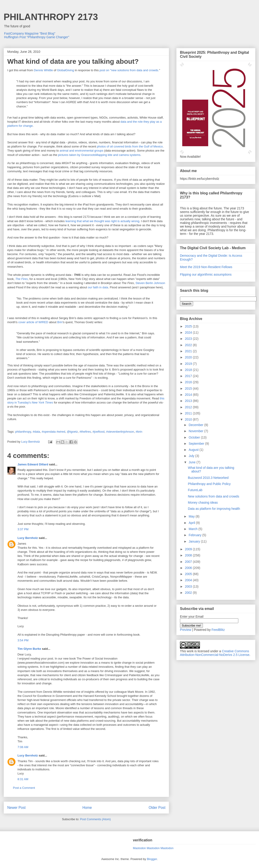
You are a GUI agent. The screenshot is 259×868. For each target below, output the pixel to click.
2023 (189, 339)
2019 (189, 364)
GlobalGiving (65, 70)
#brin (139, 432)
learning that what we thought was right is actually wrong (102, 221)
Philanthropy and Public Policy (209, 484)
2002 (189, 593)
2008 (189, 555)
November (196, 431)
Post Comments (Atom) (95, 819)
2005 (189, 574)
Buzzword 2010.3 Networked (208, 478)
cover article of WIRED (33, 322)
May (192, 516)
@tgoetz (72, 432)
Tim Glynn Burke (29, 649)
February (195, 535)
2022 (189, 345)
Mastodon (139, 848)
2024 (189, 332)
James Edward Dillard (33, 464)
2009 (189, 549)
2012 (189, 407)
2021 (189, 351)
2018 (189, 370)
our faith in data (98, 287)
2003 (189, 586)
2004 (189, 580)
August (194, 450)
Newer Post (16, 808)
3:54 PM (23, 640)
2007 (189, 562)
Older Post (157, 808)
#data (36, 432)
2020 (189, 357)
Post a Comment (24, 788)
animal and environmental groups (82, 151)
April (192, 523)
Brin (60, 322)
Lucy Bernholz (28, 538)
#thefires (85, 432)
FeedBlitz (218, 630)
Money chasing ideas (203, 503)
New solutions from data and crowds (214, 496)
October (195, 437)
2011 (189, 413)
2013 (189, 401)
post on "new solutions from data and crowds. (129, 70)
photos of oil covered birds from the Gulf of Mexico (130, 146)
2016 (189, 382)
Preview (186, 630)
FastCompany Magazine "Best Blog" (30, 33)
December (196, 425)
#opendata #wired (54, 432)
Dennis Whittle (43, 70)
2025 (189, 326)
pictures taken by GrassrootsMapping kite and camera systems (99, 155)
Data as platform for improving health (214, 509)
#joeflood (98, 432)
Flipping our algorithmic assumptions (206, 274)
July (192, 456)
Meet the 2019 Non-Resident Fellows (206, 267)
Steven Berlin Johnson (150, 283)
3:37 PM (23, 529)
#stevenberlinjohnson (120, 432)
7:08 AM (23, 747)
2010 (189, 419)
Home (87, 808)
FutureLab (195, 490)
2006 (189, 568)
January (195, 541)
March (193, 529)
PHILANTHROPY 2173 (51, 17)
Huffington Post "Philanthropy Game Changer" (37, 37)
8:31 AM (23, 779)
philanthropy (23, 432)
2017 (189, 376)
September (197, 444)
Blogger (152, 859)
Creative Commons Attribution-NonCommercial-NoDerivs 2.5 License (215, 653)
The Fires (21, 279)
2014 (189, 395)
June (192, 462)
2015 (189, 388)
